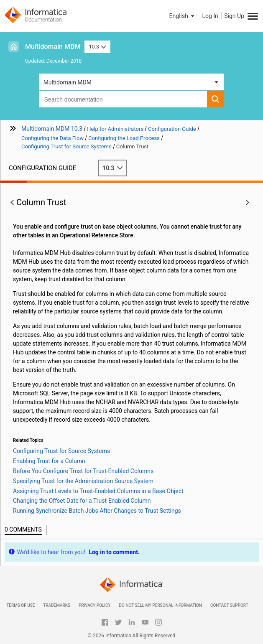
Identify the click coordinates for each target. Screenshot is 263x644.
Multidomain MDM (53, 47)
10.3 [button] (97, 47)
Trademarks (57, 605)
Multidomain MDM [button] (68, 82)
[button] (183, 16)
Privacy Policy (94, 605)
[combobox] (123, 99)
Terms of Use (20, 605)
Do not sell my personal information (160, 605)
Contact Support (229, 605)
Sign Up (234, 16)
